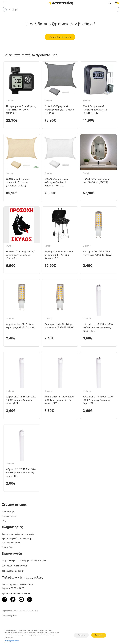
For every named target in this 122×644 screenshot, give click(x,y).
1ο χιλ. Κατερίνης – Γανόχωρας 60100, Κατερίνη (24, 577)
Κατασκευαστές (9, 533)
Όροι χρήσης (8, 564)
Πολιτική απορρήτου (11, 559)
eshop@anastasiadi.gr (13, 587)
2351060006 (21, 582)
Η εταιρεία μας (9, 528)
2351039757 (8, 582)
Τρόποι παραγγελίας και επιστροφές (18, 550)
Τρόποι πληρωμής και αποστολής (17, 555)
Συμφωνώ (99, 635)
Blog (4, 537)
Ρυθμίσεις (81, 635)
